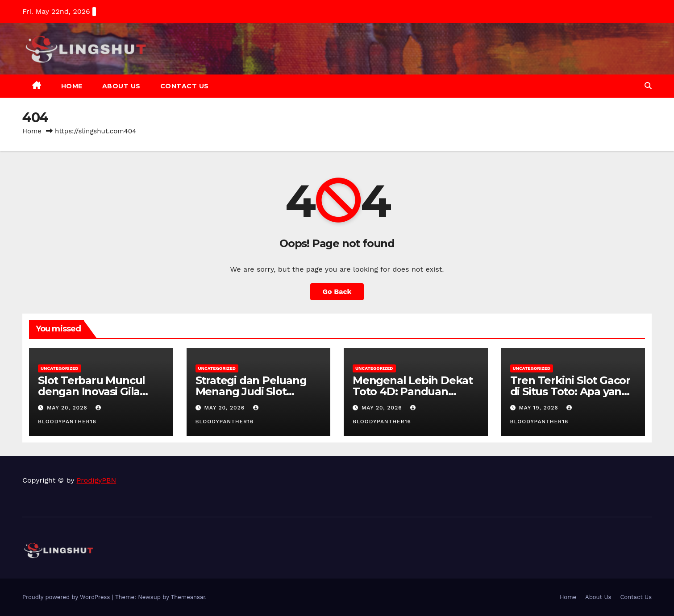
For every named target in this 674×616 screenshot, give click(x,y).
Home (72, 86)
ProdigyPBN (97, 480)
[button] (648, 86)
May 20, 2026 (68, 408)
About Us (121, 86)
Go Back (337, 291)
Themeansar (188, 597)
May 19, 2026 (539, 408)
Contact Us (185, 86)
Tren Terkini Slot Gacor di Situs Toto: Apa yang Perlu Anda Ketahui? (570, 391)
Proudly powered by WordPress (67, 597)
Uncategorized (60, 368)
